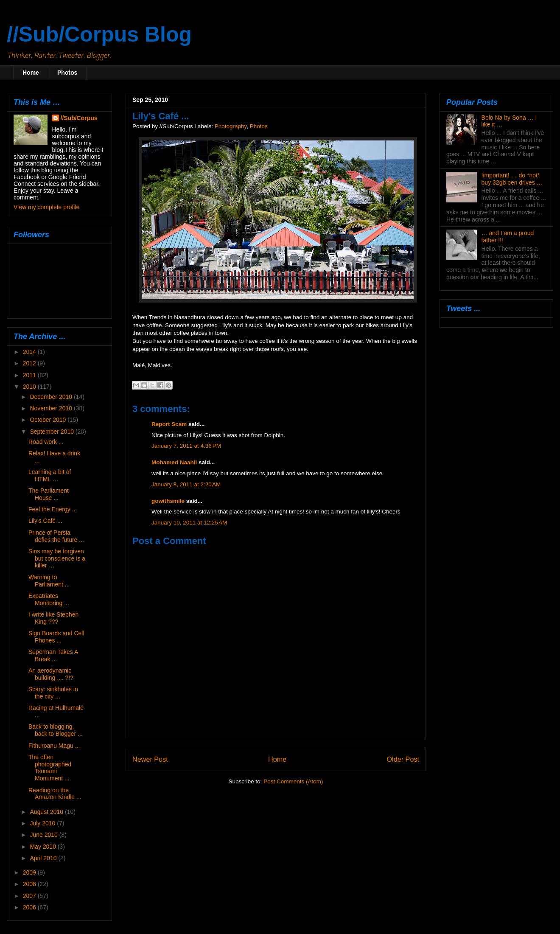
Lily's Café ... (45, 521)
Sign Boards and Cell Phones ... (56, 637)
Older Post (403, 759)
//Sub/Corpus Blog (99, 34)
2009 (30, 872)
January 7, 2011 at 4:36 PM (186, 446)
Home (31, 73)
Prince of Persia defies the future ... (56, 536)
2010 (30, 387)
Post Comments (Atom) (293, 781)
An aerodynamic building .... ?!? (51, 674)
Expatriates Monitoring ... (49, 599)
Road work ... (46, 442)
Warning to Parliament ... (49, 581)
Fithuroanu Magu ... (54, 746)
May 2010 (43, 847)
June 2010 (44, 835)
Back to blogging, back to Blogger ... (56, 730)
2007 (30, 896)
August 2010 (47, 812)
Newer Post (150, 759)
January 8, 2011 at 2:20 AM (186, 484)
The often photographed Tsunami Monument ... (50, 768)
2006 (30, 907)
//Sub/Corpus (79, 118)
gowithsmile (168, 501)
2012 (30, 363)
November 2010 (52, 408)
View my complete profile (46, 207)
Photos (67, 73)
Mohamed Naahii (174, 462)
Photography (231, 126)
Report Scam (169, 424)
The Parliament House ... (49, 494)
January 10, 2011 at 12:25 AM (189, 523)
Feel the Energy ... (53, 509)
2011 (30, 375)
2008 (30, 884)
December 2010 (52, 397)
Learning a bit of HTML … (50, 475)
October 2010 (49, 420)
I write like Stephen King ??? (53, 618)
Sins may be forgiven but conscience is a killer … (57, 558)
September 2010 (52, 432)
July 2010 (43, 823)
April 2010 (44, 858)
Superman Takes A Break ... (53, 655)
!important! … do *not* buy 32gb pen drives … (512, 179)
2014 (30, 352)
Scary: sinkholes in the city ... (53, 693)
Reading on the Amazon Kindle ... (55, 794)
